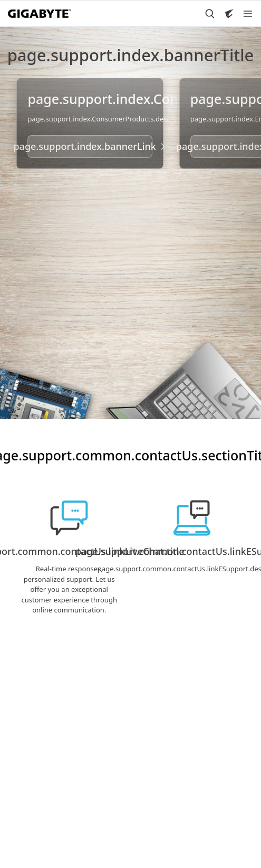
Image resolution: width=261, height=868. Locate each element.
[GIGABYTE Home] (40, 14)
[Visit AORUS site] (229, 14)
